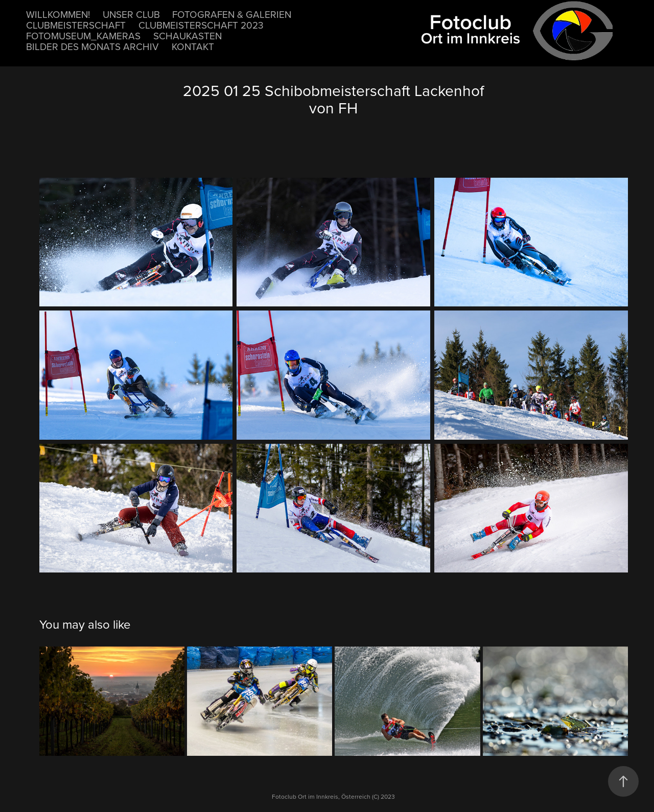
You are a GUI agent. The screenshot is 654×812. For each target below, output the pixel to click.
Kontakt (193, 46)
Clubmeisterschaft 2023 (201, 25)
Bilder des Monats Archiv (92, 46)
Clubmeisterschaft (76, 25)
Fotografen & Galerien (232, 14)
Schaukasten (188, 35)
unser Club (131, 14)
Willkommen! (58, 14)
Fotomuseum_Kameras (83, 35)
